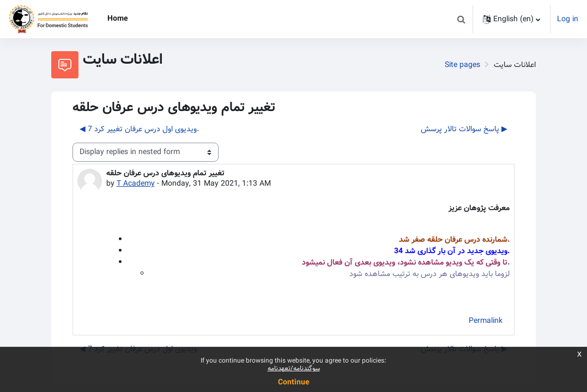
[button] (461, 19)
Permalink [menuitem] (486, 321)
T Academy (136, 183)
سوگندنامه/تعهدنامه (294, 368)
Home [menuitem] (118, 19)
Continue (294, 382)
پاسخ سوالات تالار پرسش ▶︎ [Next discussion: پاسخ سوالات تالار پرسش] (464, 129)
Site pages (462, 65)
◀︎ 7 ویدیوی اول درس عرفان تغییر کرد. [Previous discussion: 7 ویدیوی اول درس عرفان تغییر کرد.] (139, 129)
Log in (568, 19)
